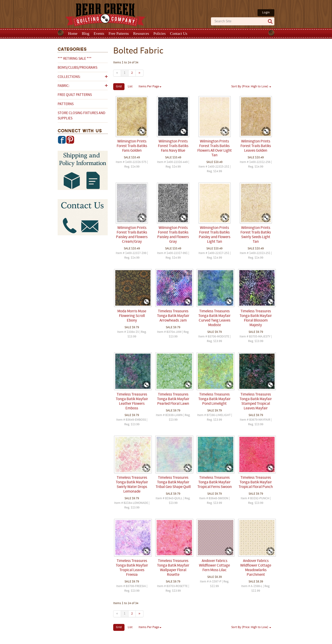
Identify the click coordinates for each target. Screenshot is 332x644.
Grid (119, 87)
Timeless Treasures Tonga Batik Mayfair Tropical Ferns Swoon (215, 482)
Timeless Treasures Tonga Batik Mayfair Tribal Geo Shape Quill (173, 482)
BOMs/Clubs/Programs (77, 68)
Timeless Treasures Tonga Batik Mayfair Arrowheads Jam (173, 316)
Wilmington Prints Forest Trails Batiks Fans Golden (132, 146)
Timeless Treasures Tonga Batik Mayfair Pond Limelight (214, 399)
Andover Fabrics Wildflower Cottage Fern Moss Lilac (214, 566)
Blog (86, 34)
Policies (159, 34)
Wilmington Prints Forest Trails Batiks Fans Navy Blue (173, 146)
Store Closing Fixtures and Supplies (82, 116)
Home (73, 34)
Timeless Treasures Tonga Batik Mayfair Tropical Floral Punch (256, 482)
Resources (141, 34)
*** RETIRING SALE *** (75, 59)
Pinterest (70, 140)
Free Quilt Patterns (75, 95)
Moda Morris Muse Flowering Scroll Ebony (132, 316)
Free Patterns (119, 34)
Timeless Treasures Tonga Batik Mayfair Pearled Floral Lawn (173, 399)
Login (266, 13)
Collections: (69, 77)
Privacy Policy (202, 640)
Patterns (66, 104)
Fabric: (64, 86)
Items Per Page (150, 87)
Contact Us (179, 34)
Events (99, 34)
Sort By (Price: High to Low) (251, 87)
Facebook (62, 140)
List (130, 87)
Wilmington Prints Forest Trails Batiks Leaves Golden (256, 146)
